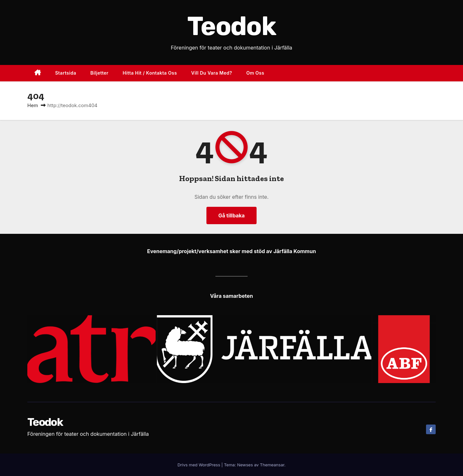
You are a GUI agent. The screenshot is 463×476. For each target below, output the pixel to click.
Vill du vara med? (211, 73)
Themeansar (272, 465)
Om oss (255, 73)
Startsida (66, 73)
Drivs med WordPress (199, 465)
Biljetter (100, 73)
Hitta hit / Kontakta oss (150, 73)
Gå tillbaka (232, 215)
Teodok (232, 26)
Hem (33, 105)
